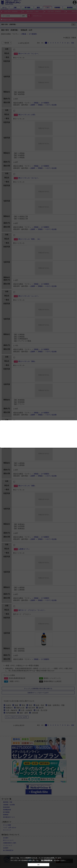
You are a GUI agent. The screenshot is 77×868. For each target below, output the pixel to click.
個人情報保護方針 (47, 860)
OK (38, 865)
